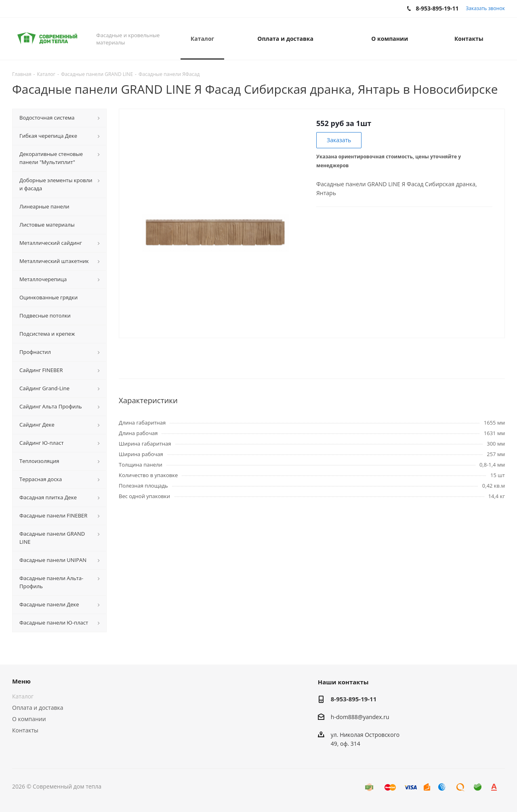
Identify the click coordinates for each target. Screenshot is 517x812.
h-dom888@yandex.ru (360, 717)
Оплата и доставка (38, 708)
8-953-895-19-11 (354, 699)
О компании (29, 719)
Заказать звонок (485, 8)
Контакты (25, 730)
